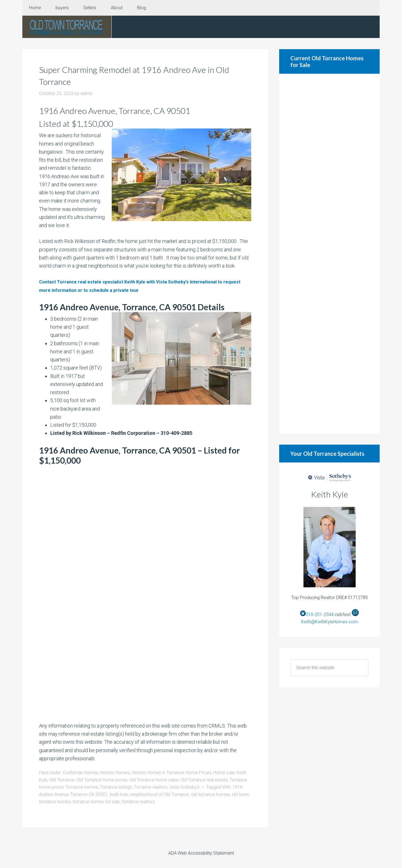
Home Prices (199, 773)
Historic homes (115, 773)
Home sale (224, 773)
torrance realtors (138, 802)
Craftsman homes (80, 773)
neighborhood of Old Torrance (160, 794)
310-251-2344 (320, 615)
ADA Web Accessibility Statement (201, 853)
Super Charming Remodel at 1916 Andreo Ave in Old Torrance (143, 75)
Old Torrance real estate (204, 780)
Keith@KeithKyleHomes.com (330, 622)
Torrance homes (82, 787)
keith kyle (119, 794)
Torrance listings (116, 787)
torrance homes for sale (96, 802)
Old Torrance (62, 780)
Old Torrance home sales (154, 780)
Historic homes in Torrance (158, 773)
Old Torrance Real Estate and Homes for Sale (67, 27)
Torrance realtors (151, 787)
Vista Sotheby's (185, 787)
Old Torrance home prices (102, 780)
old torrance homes (210, 794)
